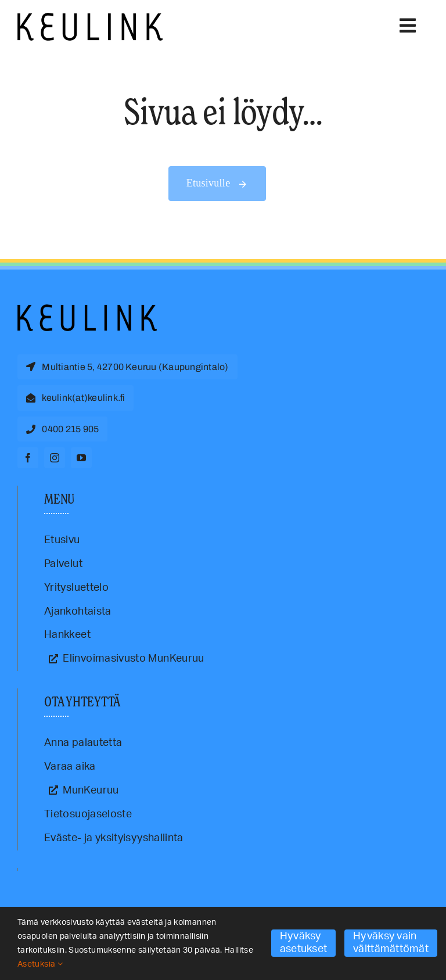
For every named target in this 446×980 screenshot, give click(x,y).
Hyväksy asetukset (303, 943)
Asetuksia (40, 964)
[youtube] (81, 458)
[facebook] (28, 458)
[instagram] (55, 458)
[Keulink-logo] (87, 310)
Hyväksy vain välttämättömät (391, 943)
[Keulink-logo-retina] (90, 18)
